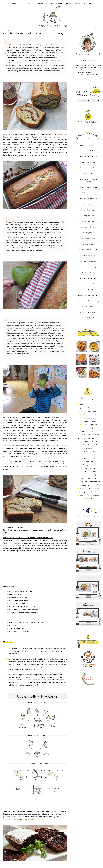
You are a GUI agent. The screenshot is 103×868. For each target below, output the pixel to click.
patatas (83, 488)
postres (96, 488)
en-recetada (88, 455)
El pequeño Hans (88, 216)
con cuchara (88, 431)
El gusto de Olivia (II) (88, 210)
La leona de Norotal (88, 255)
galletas (90, 462)
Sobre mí (88, 4)
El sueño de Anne (88, 221)
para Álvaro (84, 478)
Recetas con (57, 4)
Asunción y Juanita (88, 162)
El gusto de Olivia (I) (88, 204)
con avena (88, 418)
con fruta (97, 435)
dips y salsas (88, 448)
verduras (90, 498)
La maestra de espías (88, 261)
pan (95, 472)
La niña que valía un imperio (88, 278)
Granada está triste (88, 238)
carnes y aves (88, 415)
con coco (88, 428)
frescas (97, 458)
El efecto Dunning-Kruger (88, 199)
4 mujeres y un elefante (88, 145)
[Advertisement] (33, 570)
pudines (83, 495)
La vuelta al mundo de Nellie (88, 295)
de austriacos (87, 441)
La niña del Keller (88, 272)
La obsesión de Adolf (88, 284)
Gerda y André (88, 233)
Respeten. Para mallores (88, 312)
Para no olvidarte (88, 307)
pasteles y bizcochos (88, 485)
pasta (98, 478)
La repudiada (88, 290)
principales (89, 492)
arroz (97, 405)
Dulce (22, 4)
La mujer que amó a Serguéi (88, 267)
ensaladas (83, 458)
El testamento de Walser (88, 227)
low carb (83, 472)
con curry (83, 435)
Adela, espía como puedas (88, 157)
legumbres (88, 468)
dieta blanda (88, 445)
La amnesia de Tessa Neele (88, 250)
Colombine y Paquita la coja (88, 168)
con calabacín (88, 421)
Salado (31, 4)
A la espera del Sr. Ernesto (88, 151)
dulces (87, 452)
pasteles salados (90, 482)
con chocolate (88, 425)
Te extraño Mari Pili (88, 318)
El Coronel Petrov (88, 193)
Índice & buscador (73, 4)
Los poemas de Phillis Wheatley (88, 301)
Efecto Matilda (88, 174)
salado (96, 495)
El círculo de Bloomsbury (88, 187)
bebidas (90, 408)
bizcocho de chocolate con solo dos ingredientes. (26, 819)
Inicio (14, 4)
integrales (88, 465)
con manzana (90, 438)
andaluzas (84, 405)
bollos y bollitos (88, 411)
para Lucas (88, 475)
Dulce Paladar (61, 811)
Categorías (42, 4)
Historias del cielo (88, 244)
